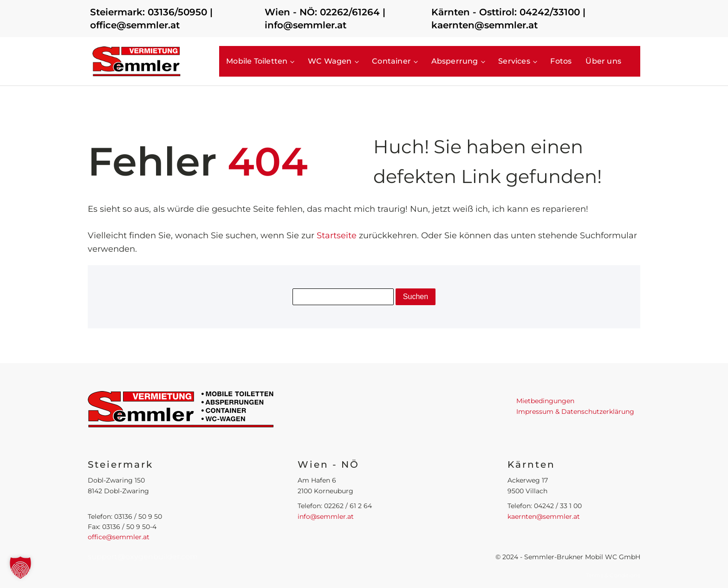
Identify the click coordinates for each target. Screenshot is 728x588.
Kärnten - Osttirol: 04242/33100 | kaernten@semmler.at (508, 19)
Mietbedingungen (545, 401)
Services (514, 61)
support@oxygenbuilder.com (143, 557)
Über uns (603, 61)
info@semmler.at (326, 516)
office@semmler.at (119, 537)
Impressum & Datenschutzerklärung (575, 412)
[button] (20, 568)
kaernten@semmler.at (544, 516)
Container (391, 61)
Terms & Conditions (613, 575)
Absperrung (455, 61)
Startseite (337, 235)
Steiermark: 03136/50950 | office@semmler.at (151, 19)
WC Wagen (330, 61)
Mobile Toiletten (257, 61)
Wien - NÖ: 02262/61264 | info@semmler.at (325, 19)
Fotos (561, 61)
